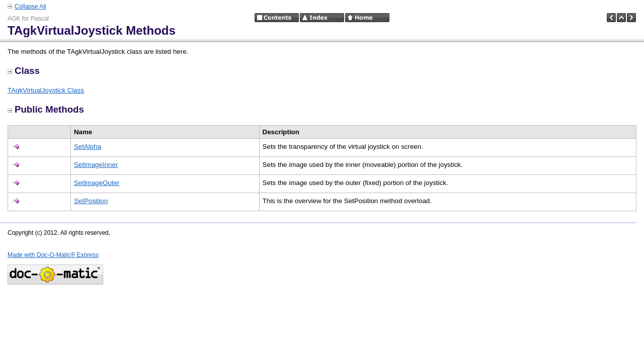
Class (24, 71)
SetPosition (91, 201)
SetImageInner (96, 165)
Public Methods (46, 109)
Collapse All (30, 7)
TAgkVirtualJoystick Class (46, 90)
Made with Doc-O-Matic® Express (53, 255)
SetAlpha (88, 147)
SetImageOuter (97, 183)
